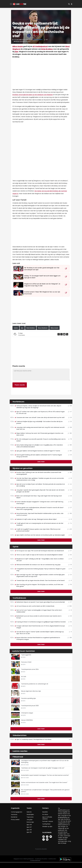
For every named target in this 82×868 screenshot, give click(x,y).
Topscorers (30, 817)
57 (70, 551)
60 (70, 555)
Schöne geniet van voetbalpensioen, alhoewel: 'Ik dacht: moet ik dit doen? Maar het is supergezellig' (39, 508)
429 (70, 529)
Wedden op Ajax (47, 826)
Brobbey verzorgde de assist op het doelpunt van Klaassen (33, 95)
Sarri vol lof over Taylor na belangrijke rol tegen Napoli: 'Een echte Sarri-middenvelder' (38, 611)
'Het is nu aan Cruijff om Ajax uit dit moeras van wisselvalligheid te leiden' (39, 555)
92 (70, 502)
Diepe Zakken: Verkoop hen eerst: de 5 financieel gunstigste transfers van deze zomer (39, 434)
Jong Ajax (30, 820)
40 (70, 490)
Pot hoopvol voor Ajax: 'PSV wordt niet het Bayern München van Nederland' (39, 551)
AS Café (24, 677)
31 (70, 519)
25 (70, 496)
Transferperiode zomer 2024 (30, 669)
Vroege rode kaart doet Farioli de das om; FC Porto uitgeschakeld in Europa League (40, 627)
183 (70, 472)
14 (70, 626)
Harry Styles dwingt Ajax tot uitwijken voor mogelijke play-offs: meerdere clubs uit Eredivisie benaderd (39, 446)
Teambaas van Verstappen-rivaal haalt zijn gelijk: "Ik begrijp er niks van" (43, 768)
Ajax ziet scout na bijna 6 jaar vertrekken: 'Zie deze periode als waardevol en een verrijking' (40, 485)
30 (70, 455)
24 (70, 575)
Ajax (16, 52)
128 (70, 427)
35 (70, 565)
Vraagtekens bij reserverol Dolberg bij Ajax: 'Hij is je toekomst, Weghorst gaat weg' (40, 570)
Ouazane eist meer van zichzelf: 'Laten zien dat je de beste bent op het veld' (40, 417)
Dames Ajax (30, 822)
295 (70, 638)
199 (70, 513)
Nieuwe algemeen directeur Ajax (31, 691)
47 (70, 412)
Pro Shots (45, 814)
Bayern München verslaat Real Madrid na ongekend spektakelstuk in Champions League (37, 638)
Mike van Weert (38, 40)
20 (70, 417)
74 (70, 523)
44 (70, 484)
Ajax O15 (29, 832)
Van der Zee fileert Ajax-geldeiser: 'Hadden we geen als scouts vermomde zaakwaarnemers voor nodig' (39, 479)
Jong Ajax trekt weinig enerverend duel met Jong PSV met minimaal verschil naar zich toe (40, 428)
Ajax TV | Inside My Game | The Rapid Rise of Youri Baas (33, 739)
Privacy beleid (15, 820)
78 (70, 439)
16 (70, 535)
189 (70, 445)
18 (70, 478)
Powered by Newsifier (41, 849)
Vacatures (14, 814)
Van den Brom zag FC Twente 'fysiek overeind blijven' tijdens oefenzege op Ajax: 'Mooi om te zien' (39, 633)
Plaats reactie (20, 385)
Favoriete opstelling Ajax (28, 698)
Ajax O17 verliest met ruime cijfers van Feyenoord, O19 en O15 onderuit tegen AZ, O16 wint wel (40, 413)
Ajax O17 (29, 827)
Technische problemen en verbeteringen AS (35, 684)
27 (70, 508)
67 (46, 40)
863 (70, 606)
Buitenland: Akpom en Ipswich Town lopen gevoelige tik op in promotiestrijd (40, 602)
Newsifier (45, 812)
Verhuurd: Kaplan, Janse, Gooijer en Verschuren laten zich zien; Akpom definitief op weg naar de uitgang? (38, 407)
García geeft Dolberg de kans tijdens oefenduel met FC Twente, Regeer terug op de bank (38, 456)
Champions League (27, 713)
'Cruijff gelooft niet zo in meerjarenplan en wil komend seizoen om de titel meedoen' (39, 524)
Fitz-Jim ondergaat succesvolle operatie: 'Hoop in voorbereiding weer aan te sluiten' (40, 440)
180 (70, 433)
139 (70, 406)
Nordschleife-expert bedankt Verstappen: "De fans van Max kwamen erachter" (45, 775)
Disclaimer (14, 817)
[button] (69, 4)
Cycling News (46, 824)
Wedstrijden (30, 814)
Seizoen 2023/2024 (27, 720)
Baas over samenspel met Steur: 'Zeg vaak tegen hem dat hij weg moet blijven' (38, 497)
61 (70, 559)
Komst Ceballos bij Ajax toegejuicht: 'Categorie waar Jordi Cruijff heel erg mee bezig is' (39, 503)
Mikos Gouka (18, 46)
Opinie (16, 328)
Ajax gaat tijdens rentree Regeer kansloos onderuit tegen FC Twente (37, 451)
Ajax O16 (29, 830)
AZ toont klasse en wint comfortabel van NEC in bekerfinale (34, 606)
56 (70, 622)
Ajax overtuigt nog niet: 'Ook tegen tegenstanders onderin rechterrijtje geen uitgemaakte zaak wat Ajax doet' (40, 576)
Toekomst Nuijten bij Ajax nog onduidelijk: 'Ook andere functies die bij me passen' (39, 422)
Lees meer (41, 462)
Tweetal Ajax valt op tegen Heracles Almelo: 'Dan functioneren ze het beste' (40, 580)
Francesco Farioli (26, 662)
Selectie (29, 812)
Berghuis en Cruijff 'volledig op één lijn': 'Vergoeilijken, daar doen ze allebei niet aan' (39, 560)
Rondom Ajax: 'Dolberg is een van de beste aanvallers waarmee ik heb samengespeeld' (38, 473)
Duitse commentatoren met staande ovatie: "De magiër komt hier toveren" (44, 782)
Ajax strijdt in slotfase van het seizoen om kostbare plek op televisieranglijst (40, 535)
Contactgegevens (17, 812)
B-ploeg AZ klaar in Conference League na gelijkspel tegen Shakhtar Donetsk (40, 622)
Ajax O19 (29, 825)
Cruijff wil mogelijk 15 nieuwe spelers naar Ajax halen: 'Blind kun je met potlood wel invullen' (37, 530)
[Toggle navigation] (11, 4)
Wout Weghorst (43, 328)
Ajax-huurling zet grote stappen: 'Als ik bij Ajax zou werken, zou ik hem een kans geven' (39, 585)
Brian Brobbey (47, 49)
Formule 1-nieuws (48, 821)
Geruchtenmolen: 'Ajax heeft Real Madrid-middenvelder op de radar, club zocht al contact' (39, 514)
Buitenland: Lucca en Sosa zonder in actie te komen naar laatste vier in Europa (38, 617)
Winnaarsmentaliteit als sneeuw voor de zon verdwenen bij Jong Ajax (38, 565)
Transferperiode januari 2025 (30, 706)
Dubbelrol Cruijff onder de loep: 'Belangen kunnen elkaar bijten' (36, 519)
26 (70, 616)
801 (70, 451)
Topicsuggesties (26, 655)
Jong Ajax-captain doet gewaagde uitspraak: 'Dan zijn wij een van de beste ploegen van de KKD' (39, 491)
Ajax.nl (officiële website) (47, 818)
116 (70, 584)
